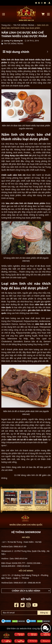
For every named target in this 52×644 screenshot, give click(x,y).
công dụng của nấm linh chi (18, 155)
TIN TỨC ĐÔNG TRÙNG (24, 25)
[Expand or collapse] (47, 52)
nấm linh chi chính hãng (30, 68)
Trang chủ (6, 25)
